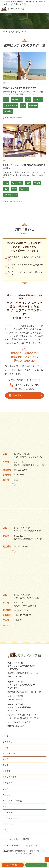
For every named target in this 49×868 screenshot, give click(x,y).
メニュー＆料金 (9, 754)
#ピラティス (17, 100)
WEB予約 (14, 865)
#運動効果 (33, 106)
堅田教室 (7, 771)
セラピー (7, 830)
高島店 (6, 765)
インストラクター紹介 (12, 801)
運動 (4, 83)
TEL (38, 865)
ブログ (6, 789)
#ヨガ (6, 100)
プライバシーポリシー (34, 846)
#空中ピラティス (10, 106)
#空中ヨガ (38, 100)
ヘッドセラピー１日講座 (18, 839)
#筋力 (28, 183)
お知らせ (7, 795)
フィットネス (8, 824)
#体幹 (14, 189)
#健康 (28, 100)
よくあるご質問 (9, 777)
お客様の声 (8, 783)
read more (6, 485)
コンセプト (8, 748)
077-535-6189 (27, 385)
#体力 (23, 106)
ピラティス (8, 812)
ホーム (6, 736)
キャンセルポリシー (15, 846)
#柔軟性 (37, 183)
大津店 (6, 759)
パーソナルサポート (11, 818)
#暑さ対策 (8, 111)
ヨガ (5, 806)
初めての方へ (8, 742)
